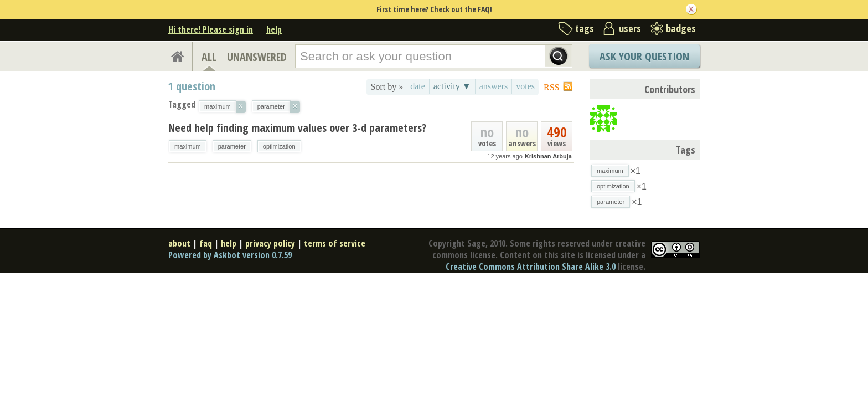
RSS (551, 87)
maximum (188, 146)
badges (681, 28)
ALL (209, 57)
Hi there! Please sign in (211, 29)
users (630, 28)
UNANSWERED (257, 57)
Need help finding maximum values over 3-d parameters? (297, 128)
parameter (232, 146)
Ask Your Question (644, 56)
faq (206, 243)
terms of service (335, 243)
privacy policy (270, 243)
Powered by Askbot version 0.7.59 (230, 255)
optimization (279, 146)
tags (585, 28)
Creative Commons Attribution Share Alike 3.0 (531, 267)
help (274, 29)
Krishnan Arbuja (548, 156)
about (179, 243)
